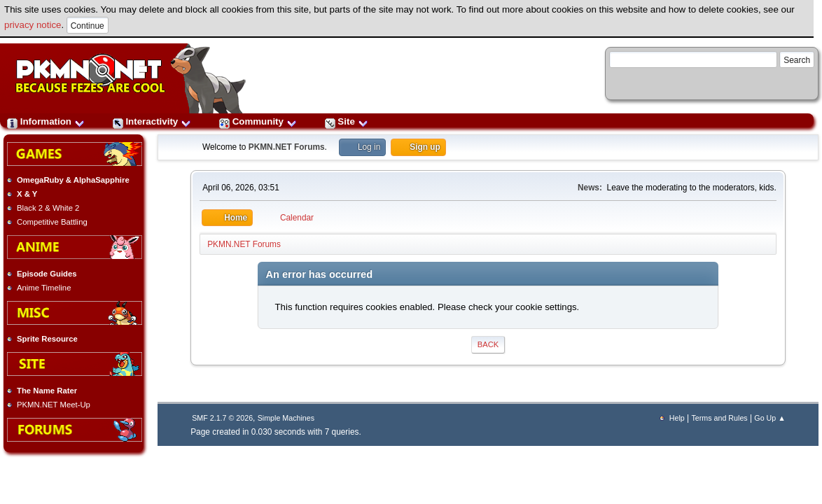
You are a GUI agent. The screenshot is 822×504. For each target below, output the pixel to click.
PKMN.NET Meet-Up (54, 405)
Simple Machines (286, 418)
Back (488, 344)
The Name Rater (47, 391)
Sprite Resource (47, 339)
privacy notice (33, 25)
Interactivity (152, 121)
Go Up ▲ (769, 418)
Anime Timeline (44, 288)
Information (46, 121)
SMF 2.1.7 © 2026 (222, 418)
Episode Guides (47, 274)
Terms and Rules (719, 418)
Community (258, 121)
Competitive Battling (52, 222)
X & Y (27, 194)
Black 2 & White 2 (48, 208)
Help (677, 418)
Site (347, 121)
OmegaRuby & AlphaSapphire (73, 180)
